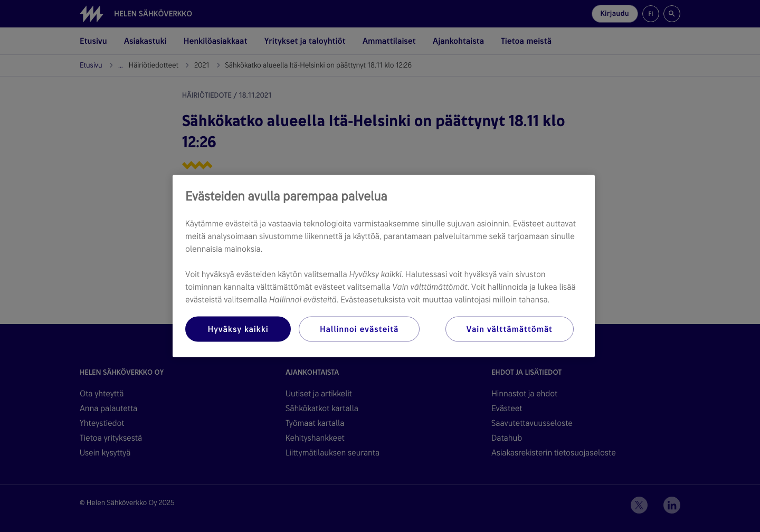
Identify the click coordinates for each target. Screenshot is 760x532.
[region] (384, 266)
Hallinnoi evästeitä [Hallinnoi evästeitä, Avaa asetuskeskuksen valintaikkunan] (359, 329)
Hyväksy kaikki (238, 329)
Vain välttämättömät (510, 329)
